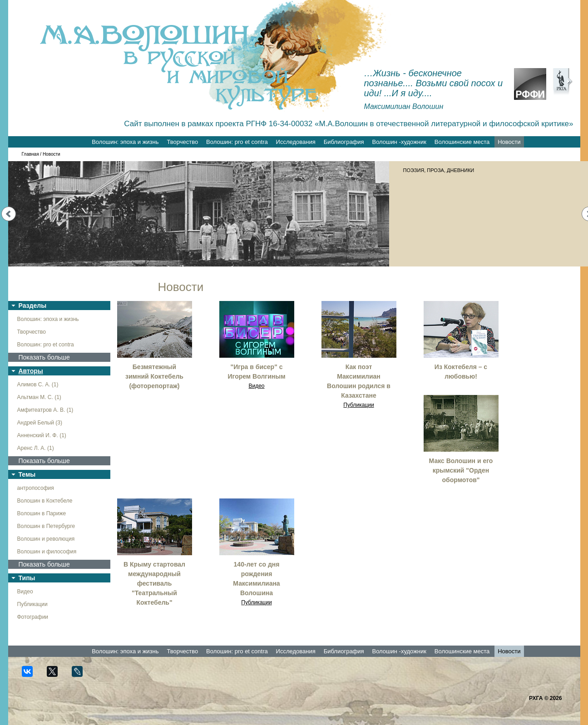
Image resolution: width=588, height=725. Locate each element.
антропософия (36, 488)
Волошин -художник (399, 142)
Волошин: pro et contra (237, 142)
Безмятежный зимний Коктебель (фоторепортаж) (154, 376)
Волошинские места (462, 142)
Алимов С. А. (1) (38, 385)
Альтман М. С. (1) (39, 397)
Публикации (32, 604)
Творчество (182, 142)
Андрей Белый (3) (40, 423)
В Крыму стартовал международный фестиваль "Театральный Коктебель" (154, 583)
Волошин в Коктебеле (45, 501)
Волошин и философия (47, 552)
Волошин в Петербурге (46, 526)
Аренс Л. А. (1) (36, 448)
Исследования (296, 142)
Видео (25, 592)
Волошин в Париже (42, 513)
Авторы (31, 371)
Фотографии (33, 617)
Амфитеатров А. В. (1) (45, 410)
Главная (30, 154)
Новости (509, 142)
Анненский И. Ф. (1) (42, 435)
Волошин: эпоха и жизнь (125, 142)
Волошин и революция (46, 539)
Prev (9, 214)
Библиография (344, 142)
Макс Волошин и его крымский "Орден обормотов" (461, 470)
